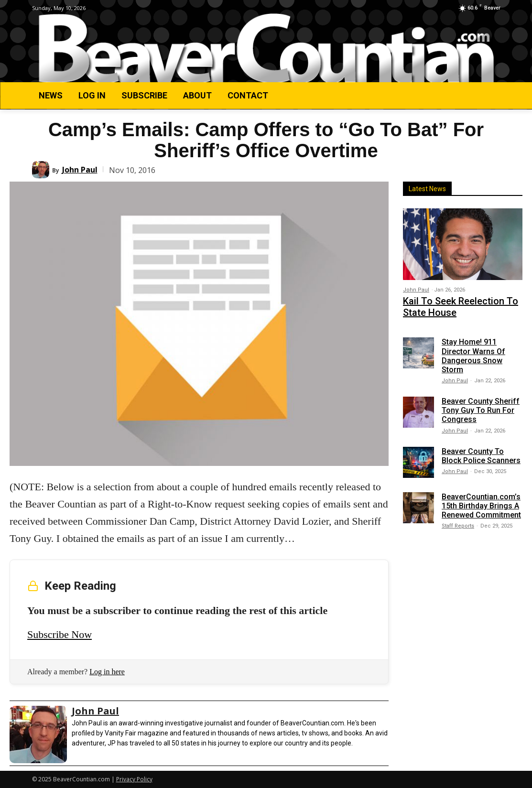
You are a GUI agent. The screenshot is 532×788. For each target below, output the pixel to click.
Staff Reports (458, 522)
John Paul (80, 170)
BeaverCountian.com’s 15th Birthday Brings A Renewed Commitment (481, 501)
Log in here (107, 672)
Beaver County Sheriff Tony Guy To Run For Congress (481, 405)
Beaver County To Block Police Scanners (481, 451)
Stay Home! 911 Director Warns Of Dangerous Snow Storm (473, 351)
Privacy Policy (134, 779)
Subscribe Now (60, 634)
